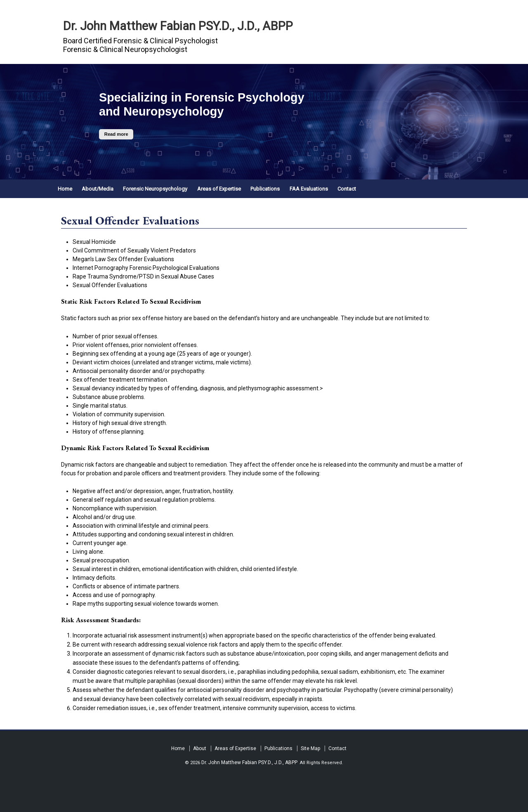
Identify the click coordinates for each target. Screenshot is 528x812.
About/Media (98, 189)
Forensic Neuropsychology (155, 189)
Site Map (310, 748)
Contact (347, 189)
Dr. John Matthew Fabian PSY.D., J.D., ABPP (178, 26)
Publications (265, 189)
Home (65, 189)
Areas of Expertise (219, 189)
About (200, 748)
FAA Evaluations (309, 189)
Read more (116, 135)
